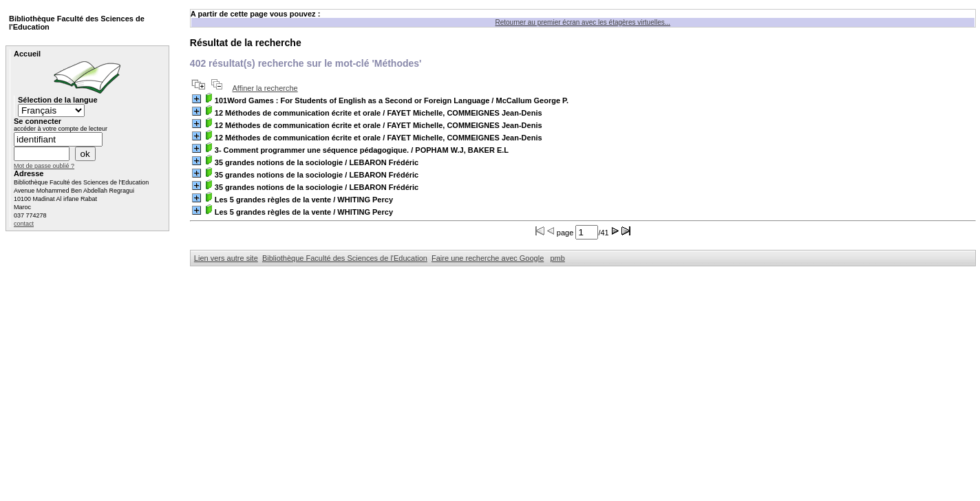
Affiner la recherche (265, 88)
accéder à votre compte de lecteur (61, 129)
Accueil (27, 54)
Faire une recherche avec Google (488, 258)
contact (24, 224)
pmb (557, 258)
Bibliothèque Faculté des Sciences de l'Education (345, 258)
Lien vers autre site (226, 258)
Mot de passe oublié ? (44, 166)
